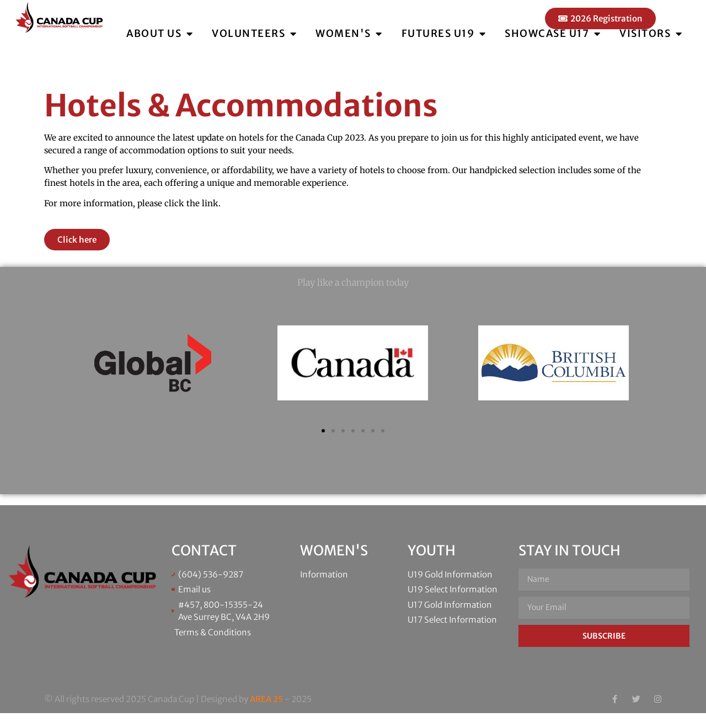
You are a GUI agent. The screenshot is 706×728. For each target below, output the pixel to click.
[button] (323, 446)
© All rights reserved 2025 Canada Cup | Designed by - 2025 (178, 714)
